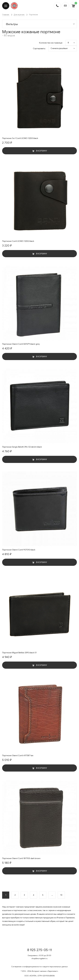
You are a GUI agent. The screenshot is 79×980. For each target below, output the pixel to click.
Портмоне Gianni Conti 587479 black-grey (21, 344)
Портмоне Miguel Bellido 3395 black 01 (19, 653)
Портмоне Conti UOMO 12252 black (18, 241)
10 (61, 895)
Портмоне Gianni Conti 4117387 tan (18, 756)
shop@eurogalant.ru (39, 958)
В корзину (40, 151)
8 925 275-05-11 (40, 950)
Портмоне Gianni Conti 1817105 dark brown (21, 858)
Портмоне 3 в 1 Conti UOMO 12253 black (20, 138)
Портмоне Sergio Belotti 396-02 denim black (22, 447)
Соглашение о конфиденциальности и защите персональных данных (39, 967)
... (52, 895)
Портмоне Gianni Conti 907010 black (19, 550)
